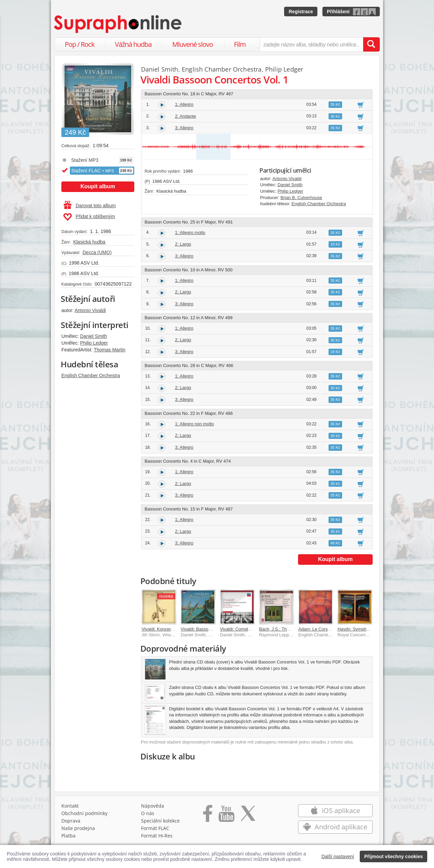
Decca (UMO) (97, 252)
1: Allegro (184, 104)
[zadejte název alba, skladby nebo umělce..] (311, 44)
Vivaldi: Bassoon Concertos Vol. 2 (214, 629)
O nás (148, 813)
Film (240, 44)
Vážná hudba (133, 44)
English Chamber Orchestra (91, 375)
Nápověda (153, 806)
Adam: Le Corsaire (317, 629)
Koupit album (98, 186)
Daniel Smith (93, 336)
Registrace (301, 12)
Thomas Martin (109, 350)
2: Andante (185, 116)
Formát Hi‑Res (157, 836)
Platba (68, 836)
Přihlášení (338, 12)
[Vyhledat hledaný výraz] (371, 44)
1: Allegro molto (190, 233)
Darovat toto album (90, 206)
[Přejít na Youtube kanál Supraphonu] (226, 816)
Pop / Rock (80, 44)
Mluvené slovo (193, 44)
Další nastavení (338, 856)
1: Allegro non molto (194, 424)
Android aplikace (335, 827)
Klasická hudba (89, 242)
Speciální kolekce (160, 821)
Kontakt (70, 806)
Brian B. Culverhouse (301, 198)
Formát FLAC (155, 828)
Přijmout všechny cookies (393, 856)
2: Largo (183, 244)
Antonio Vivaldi (90, 310)
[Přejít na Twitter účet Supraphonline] (248, 816)
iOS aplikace (335, 811)
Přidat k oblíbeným (89, 217)
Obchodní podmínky (84, 813)
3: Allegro (184, 128)
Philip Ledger (94, 343)
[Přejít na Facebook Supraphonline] (208, 816)
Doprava (71, 821)
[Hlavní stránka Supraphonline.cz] (118, 24)
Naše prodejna (78, 828)
